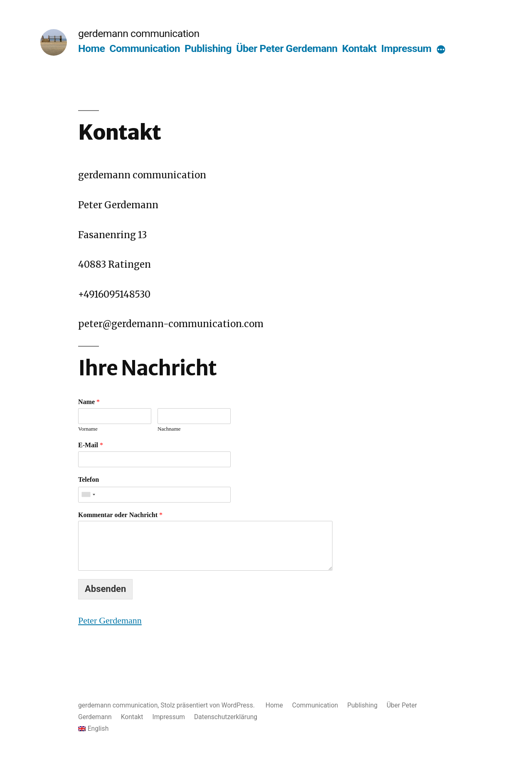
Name (89, 402)
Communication (145, 48)
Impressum (406, 48)
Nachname (169, 429)
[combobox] (88, 495)
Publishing (208, 48)
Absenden (105, 589)
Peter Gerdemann (110, 621)
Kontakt (359, 48)
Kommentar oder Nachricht (120, 515)
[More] (441, 50)
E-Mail (91, 445)
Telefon (89, 480)
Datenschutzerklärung (226, 717)
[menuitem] (266, 729)
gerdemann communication (139, 33)
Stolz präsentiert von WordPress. (208, 705)
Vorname (88, 429)
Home (91, 48)
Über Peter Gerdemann (287, 48)
